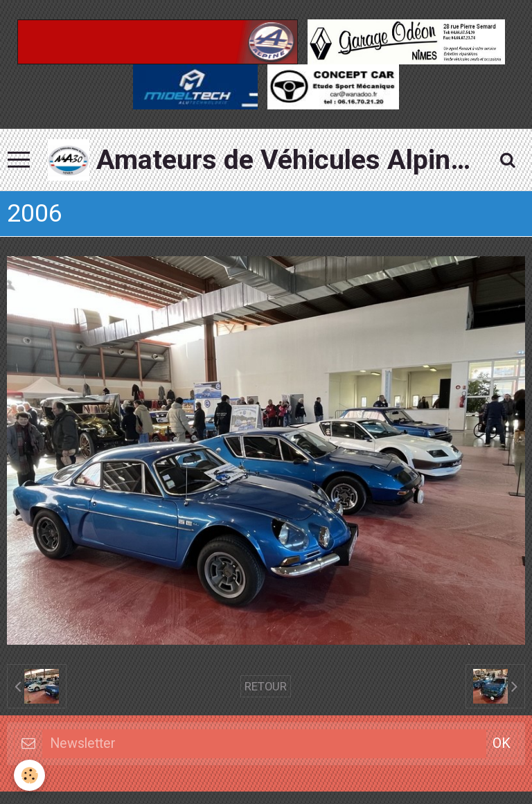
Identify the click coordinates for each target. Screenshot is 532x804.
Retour (266, 686)
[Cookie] (29, 775)
